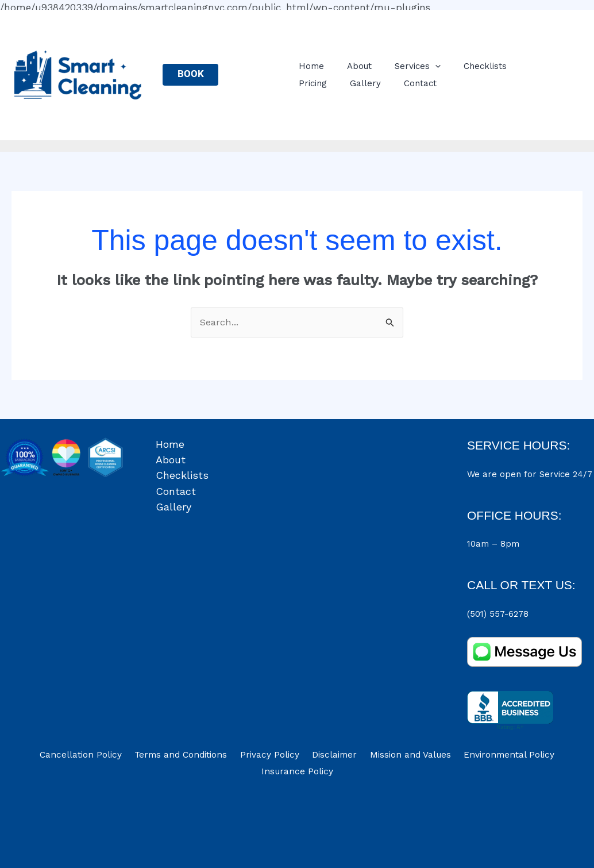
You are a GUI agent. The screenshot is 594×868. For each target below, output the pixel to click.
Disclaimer (332, 757)
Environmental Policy (497, 757)
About (355, 66)
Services (408, 66)
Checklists (470, 66)
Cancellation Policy (92, 757)
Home (313, 66)
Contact (365, 83)
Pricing (522, 66)
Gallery (316, 83)
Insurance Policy (297, 775)
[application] (425, 66)
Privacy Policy (273, 757)
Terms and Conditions (188, 757)
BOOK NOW (193, 77)
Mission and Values (403, 757)
